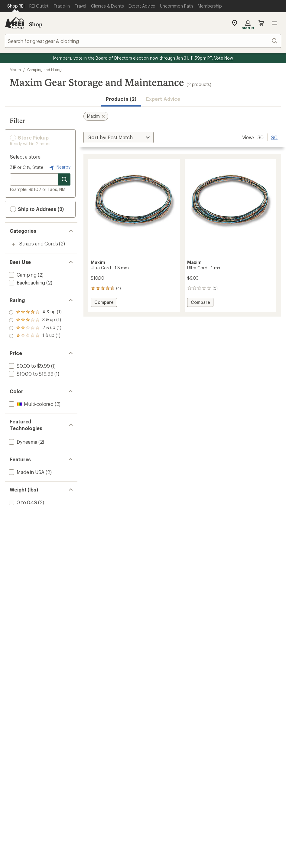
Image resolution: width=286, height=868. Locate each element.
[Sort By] (119, 137)
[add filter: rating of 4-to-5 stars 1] (35, 312)
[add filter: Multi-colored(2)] (31, 404)
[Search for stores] (64, 179)
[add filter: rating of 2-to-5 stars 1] (35, 328)
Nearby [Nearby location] (59, 167)
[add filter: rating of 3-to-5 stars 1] (35, 320)
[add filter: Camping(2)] (22, 275)
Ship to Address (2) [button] (37, 209)
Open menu (275, 23)
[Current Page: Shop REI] (16, 6)
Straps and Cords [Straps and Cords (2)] (39, 243)
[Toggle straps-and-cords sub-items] (13, 244)
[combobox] (143, 41)
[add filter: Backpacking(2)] (26, 283)
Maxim (15, 70)
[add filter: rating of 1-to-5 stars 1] (35, 336)
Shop (36, 24)
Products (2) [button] (121, 99)
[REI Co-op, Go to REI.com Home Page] (15, 23)
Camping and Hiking (45, 70)
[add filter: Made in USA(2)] (26, 472)
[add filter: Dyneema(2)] (22, 442)
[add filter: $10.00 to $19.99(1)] (30, 374)
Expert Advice (163, 99)
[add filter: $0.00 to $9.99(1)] (29, 366)
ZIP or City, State (27, 167)
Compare (104, 303)
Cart (261, 23)
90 (274, 137)
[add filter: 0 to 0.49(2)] (22, 502)
